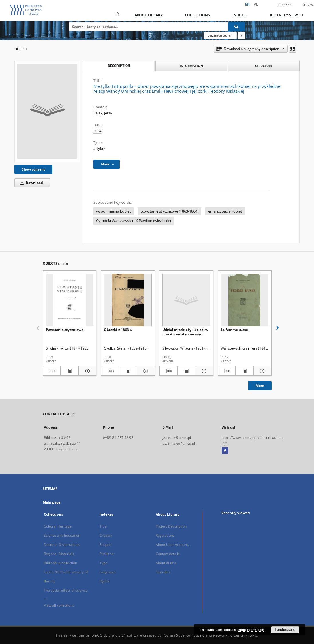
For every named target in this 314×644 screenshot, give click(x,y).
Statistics (163, 572)
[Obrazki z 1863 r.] (128, 300)
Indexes (240, 15)
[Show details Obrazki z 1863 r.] (145, 371)
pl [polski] (256, 4)
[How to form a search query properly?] (241, 35)
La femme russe (234, 330)
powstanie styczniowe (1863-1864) (169, 211)
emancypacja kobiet (225, 211)
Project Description (171, 526)
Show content (33, 169)
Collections (198, 15)
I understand (285, 630)
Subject (106, 545)
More (260, 386)
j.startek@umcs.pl (177, 438)
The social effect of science (66, 590)
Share (308, 5)
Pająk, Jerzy (103, 113)
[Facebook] (225, 451)
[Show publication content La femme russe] (245, 371)
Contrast (285, 4)
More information (251, 630)
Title (103, 526)
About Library (149, 15)
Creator (106, 535)
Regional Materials (59, 554)
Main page (52, 502)
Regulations (165, 535)
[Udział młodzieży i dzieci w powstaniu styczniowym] (186, 300)
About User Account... (173, 545)
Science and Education (62, 535)
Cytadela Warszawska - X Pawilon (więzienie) (134, 221)
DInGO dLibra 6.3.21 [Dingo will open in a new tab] (109, 635)
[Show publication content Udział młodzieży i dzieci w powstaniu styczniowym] (186, 371)
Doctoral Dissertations (62, 545)
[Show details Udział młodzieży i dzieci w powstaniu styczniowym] (203, 371)
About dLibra (166, 563)
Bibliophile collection (61, 563)
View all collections (59, 605)
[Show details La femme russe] (262, 371)
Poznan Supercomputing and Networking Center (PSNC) (211, 635)
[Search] (237, 27)
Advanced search (220, 35)
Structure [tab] (264, 66)
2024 (97, 131)
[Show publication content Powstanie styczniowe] (70, 371)
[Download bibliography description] (52, 371)
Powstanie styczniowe (65, 330)
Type (103, 563)
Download (30, 183)
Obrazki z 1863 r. (118, 330)
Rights (105, 581)
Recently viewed (286, 15)
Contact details (168, 554)
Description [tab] (119, 66)
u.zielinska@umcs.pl (179, 443)
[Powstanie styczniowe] (70, 300)
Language (108, 572)
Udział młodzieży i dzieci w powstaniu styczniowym (185, 332)
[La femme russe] (245, 300)
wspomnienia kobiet (113, 211)
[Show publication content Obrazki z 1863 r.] (128, 371)
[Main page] (117, 15)
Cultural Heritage (58, 526)
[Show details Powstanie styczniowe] (87, 371)
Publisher (107, 554)
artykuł (99, 149)
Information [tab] (191, 66)
